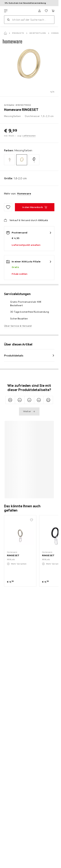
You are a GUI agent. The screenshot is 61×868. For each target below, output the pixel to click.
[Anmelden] (39, 11)
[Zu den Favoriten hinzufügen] (8, 207)
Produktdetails (14, 355)
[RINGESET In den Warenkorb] (35, 207)
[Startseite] (5, 33)
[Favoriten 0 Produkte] (46, 11)
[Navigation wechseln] (6, 11)
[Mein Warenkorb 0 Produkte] (53, 11)
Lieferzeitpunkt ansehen (26, 245)
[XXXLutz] (20, 11)
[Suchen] (8, 20)
